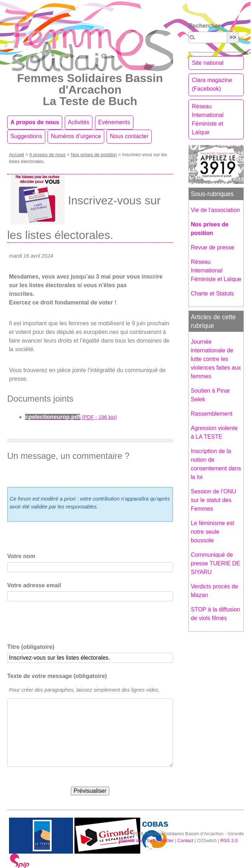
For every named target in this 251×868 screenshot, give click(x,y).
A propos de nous (35, 122)
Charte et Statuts (212, 293)
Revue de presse (212, 247)
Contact (185, 840)
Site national (207, 63)
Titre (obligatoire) (31, 647)
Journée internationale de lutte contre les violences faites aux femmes (216, 359)
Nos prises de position (94, 155)
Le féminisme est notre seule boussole (212, 532)
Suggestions (26, 136)
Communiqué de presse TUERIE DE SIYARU (215, 563)
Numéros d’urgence (76, 136)
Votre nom (21, 556)
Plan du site (131, 840)
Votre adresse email (34, 585)
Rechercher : (206, 26)
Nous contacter (129, 136)
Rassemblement (211, 414)
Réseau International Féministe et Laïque (207, 119)
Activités (79, 122)
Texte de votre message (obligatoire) (57, 676)
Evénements (114, 122)
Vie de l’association (215, 210)
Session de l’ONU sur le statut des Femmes (213, 500)
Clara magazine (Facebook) (212, 84)
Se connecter (160, 840)
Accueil (17, 155)
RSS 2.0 (229, 840)
